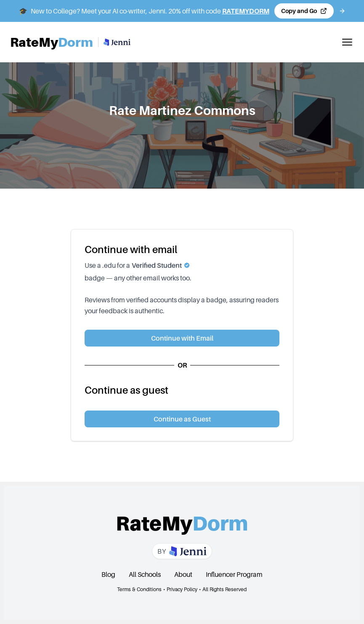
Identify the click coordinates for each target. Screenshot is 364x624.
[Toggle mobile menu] (347, 42)
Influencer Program (234, 574)
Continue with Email (182, 338)
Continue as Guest (182, 419)
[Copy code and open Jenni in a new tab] (304, 11)
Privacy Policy (182, 589)
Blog (108, 574)
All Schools (145, 574)
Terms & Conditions (139, 589)
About (183, 574)
